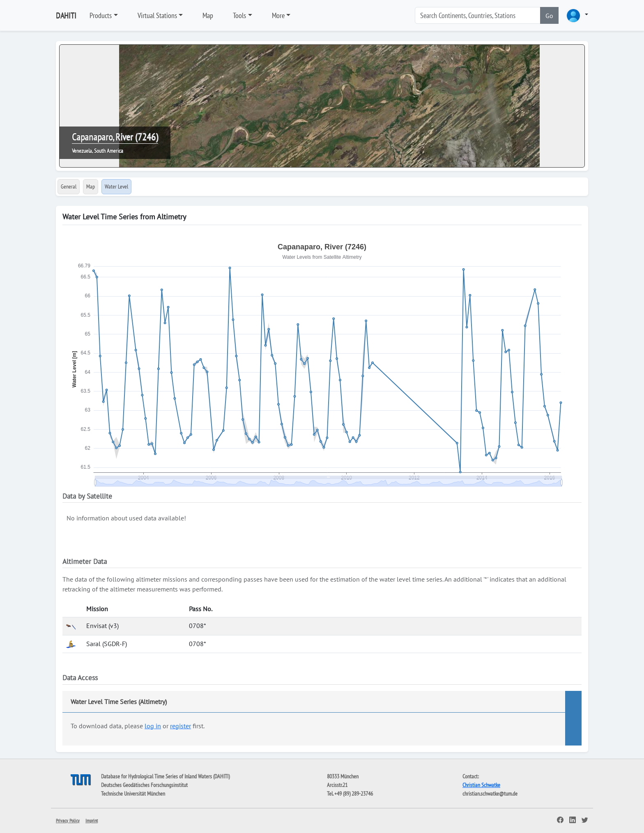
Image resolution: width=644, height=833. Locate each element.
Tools (239, 15)
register (181, 726)
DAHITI (66, 16)
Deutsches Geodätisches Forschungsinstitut (144, 785)
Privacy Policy (68, 820)
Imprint (92, 820)
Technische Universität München (133, 794)
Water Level (116, 186)
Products (101, 15)
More (278, 15)
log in (153, 726)
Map (208, 15)
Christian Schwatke (481, 785)
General (69, 186)
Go (549, 16)
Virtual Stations (157, 15)
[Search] (478, 15)
